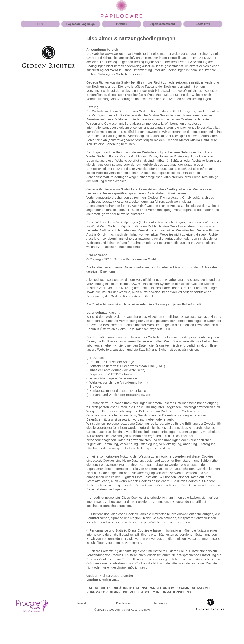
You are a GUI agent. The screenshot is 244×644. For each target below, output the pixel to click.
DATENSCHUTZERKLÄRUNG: (109, 588)
